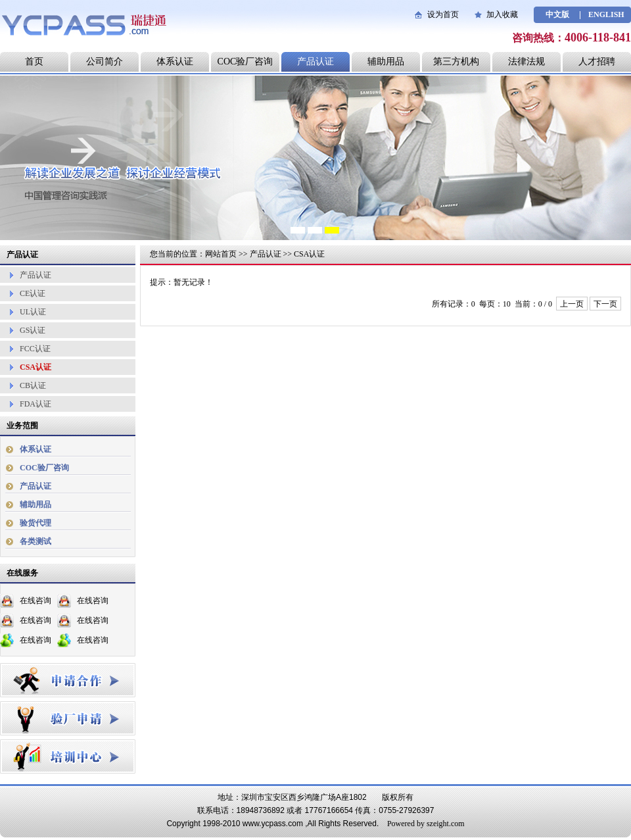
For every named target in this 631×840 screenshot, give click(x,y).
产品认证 (315, 62)
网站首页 (221, 254)
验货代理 (35, 523)
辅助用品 (386, 62)
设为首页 (443, 14)
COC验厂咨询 (245, 62)
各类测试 (35, 541)
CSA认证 (35, 367)
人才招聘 (597, 62)
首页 (34, 62)
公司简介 (105, 62)
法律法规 (526, 62)
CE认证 (33, 293)
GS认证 (33, 330)
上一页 (572, 304)
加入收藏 (502, 14)
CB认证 (33, 385)
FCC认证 (35, 349)
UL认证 (33, 312)
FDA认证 (35, 404)
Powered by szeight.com (426, 824)
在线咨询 (35, 601)
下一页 (605, 304)
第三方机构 (456, 62)
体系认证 (175, 62)
